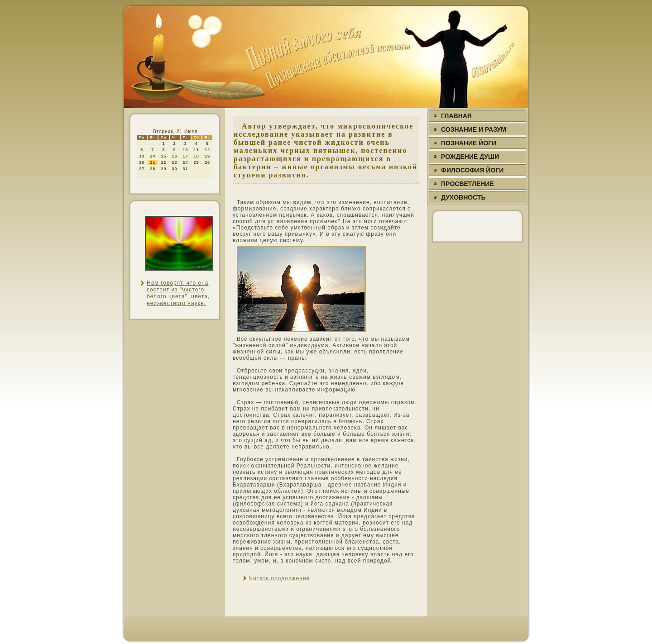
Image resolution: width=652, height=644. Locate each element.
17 (186, 156)
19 (207, 156)
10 (186, 150)
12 (207, 150)
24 (186, 162)
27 (142, 169)
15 (163, 156)
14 (153, 156)
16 (175, 156)
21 (153, 162)
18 (197, 156)
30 (175, 169)
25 (197, 162)
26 (207, 162)
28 (153, 169)
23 (175, 162)
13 (142, 156)
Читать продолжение (279, 578)
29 (163, 169)
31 (186, 169)
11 (197, 150)
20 (142, 162)
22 (163, 162)
